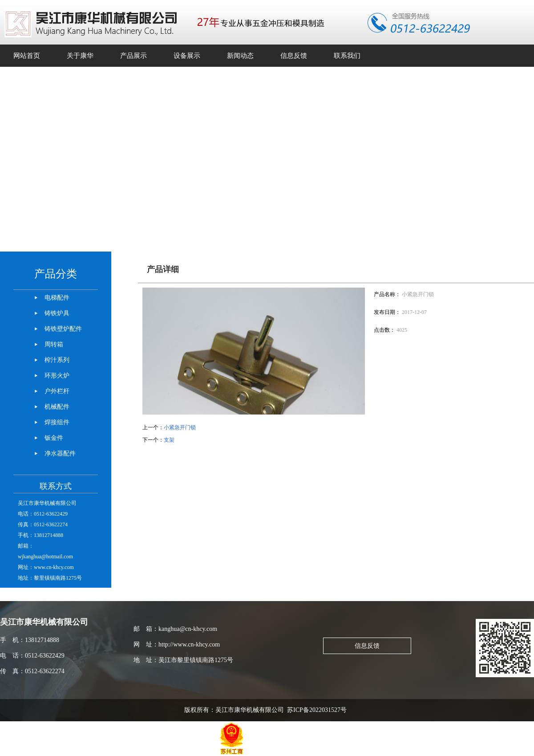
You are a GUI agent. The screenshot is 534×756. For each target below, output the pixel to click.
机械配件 (57, 407)
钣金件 (54, 438)
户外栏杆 (57, 391)
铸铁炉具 (57, 313)
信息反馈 (367, 646)
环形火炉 (57, 376)
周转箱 (54, 344)
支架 (169, 440)
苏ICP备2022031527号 (318, 710)
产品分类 (56, 274)
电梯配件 (57, 298)
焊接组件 (57, 422)
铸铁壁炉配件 (63, 329)
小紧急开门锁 (180, 427)
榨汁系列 (57, 360)
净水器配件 (60, 453)
